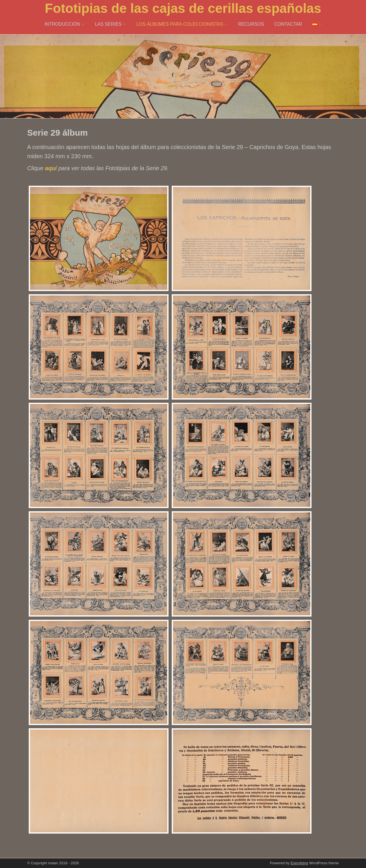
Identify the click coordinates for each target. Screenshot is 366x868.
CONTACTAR (288, 24)
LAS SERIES (108, 24)
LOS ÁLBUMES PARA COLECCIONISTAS (180, 24)
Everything (299, 863)
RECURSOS (251, 24)
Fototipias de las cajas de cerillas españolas (183, 8)
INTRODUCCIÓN (62, 24)
